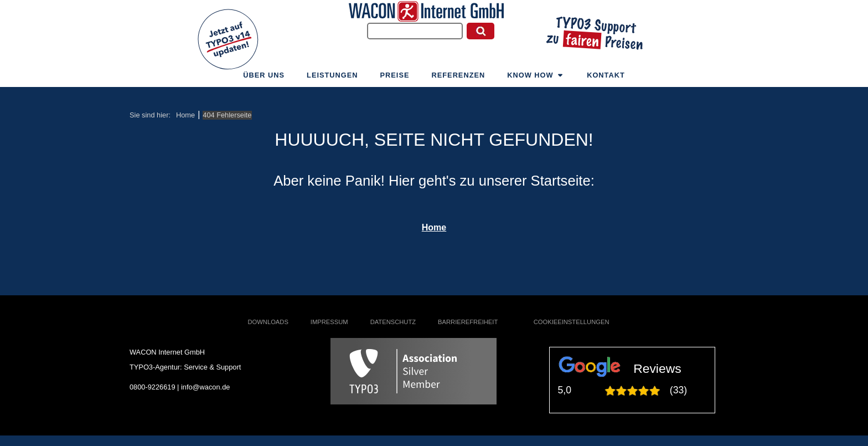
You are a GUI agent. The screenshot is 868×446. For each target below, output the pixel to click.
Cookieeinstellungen (572, 322)
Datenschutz (393, 322)
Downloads (268, 322)
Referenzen (459, 79)
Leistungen (332, 79)
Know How (536, 79)
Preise (395, 79)
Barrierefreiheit (468, 322)
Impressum (329, 322)
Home (434, 227)
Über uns (264, 79)
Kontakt (606, 79)
